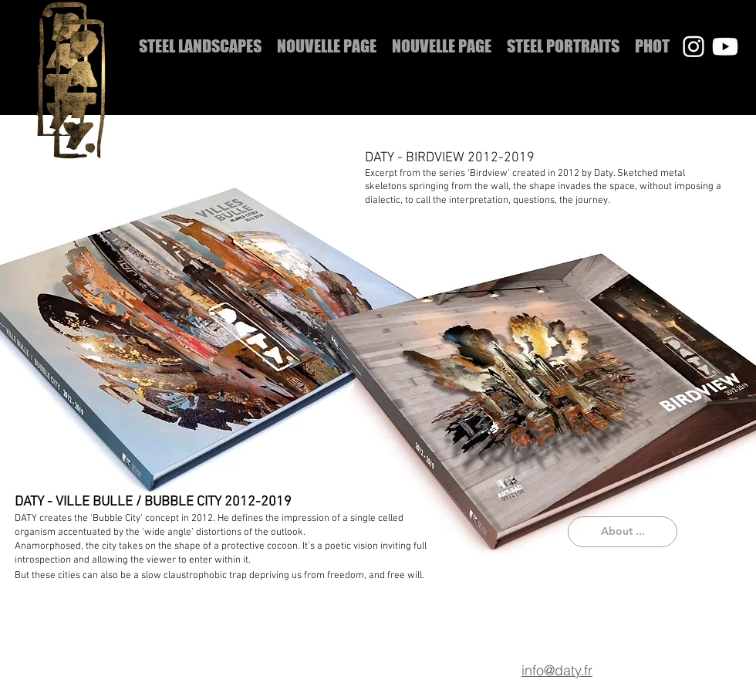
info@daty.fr (557, 670)
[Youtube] (725, 46)
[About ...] (623, 532)
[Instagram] (693, 46)
